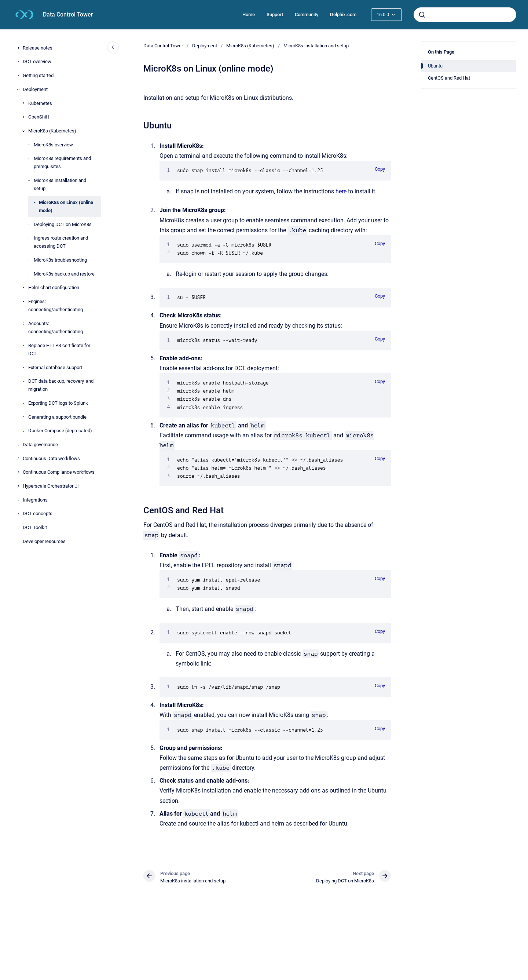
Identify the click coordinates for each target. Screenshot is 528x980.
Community (307, 14)
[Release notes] (18, 48)
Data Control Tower (68, 14)
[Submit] (422, 15)
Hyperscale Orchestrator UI (51, 486)
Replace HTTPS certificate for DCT (59, 349)
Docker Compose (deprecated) (60, 431)
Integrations (35, 500)
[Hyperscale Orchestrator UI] (18, 486)
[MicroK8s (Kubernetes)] (23, 131)
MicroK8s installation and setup (60, 184)
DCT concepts (38, 513)
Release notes (38, 48)
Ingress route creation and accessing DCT (61, 242)
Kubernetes (40, 103)
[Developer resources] (18, 542)
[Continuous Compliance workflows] (18, 472)
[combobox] (465, 15)
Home (249, 14)
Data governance (40, 445)
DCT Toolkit (35, 527)
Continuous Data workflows (51, 458)
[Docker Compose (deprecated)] (23, 431)
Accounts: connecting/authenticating (56, 327)
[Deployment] (18, 90)
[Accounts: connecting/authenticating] (23, 324)
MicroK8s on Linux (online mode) (66, 206)
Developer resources (44, 541)
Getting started (38, 75)
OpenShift (39, 117)
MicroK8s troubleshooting (60, 260)
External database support (55, 367)
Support (275, 14)
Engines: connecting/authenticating (56, 305)
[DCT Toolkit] (18, 528)
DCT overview (37, 61)
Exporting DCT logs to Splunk (58, 403)
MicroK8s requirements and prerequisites (62, 162)
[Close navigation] (113, 47)
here (341, 191)
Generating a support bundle (57, 417)
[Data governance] (18, 445)
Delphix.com (343, 14)
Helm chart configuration (54, 287)
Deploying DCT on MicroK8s (63, 224)
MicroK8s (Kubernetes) (52, 131)
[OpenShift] (23, 117)
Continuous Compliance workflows (59, 472)
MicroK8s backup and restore (64, 274)
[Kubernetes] (23, 103)
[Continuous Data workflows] (18, 458)
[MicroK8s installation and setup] (29, 181)
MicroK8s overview (53, 145)
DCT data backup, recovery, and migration (61, 385)
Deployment (35, 89)
